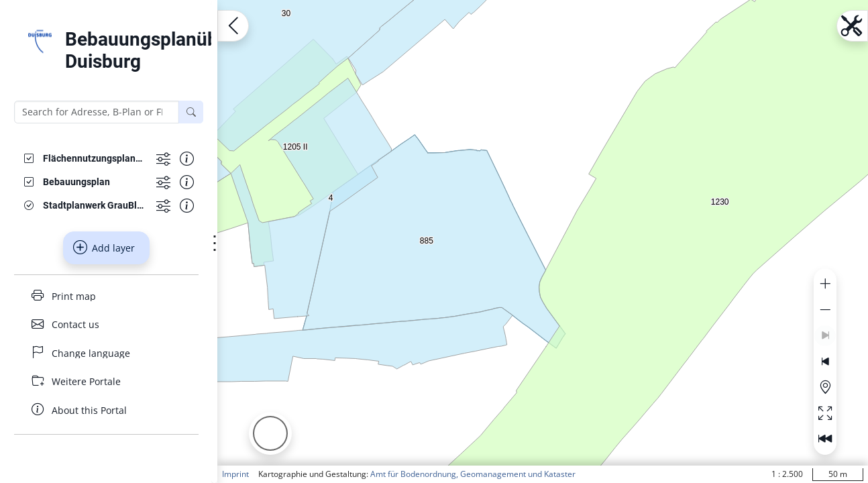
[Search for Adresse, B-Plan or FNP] (97, 112)
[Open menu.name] (233, 26)
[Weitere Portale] (106, 381)
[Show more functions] (163, 159)
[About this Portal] (106, 410)
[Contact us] (106, 324)
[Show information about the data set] (187, 159)
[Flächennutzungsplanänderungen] (95, 159)
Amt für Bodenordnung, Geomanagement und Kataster (473, 474)
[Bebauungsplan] (76, 182)
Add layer (104, 248)
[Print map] (106, 296)
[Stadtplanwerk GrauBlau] (95, 206)
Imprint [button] (235, 474)
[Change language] (106, 353)
